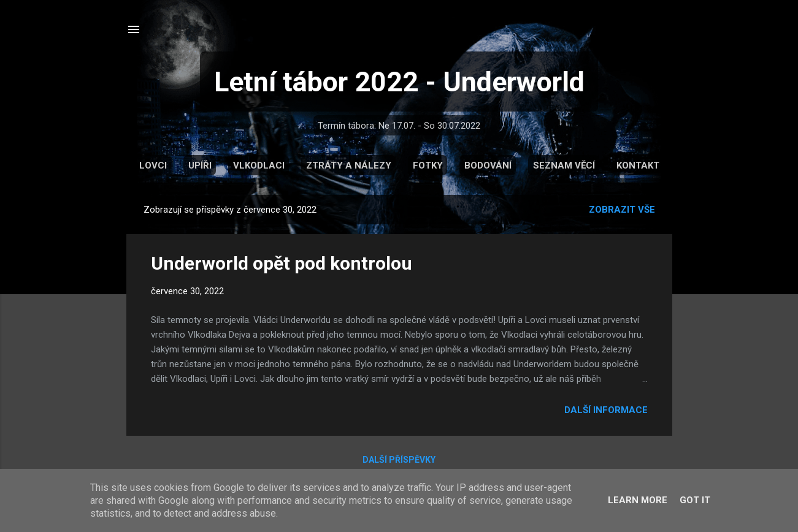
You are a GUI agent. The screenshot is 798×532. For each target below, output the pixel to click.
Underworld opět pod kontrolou (282, 263)
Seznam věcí (564, 165)
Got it (695, 500)
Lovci (153, 165)
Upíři (200, 165)
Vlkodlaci (259, 165)
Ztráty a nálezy (349, 165)
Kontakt (638, 165)
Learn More (638, 500)
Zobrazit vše (622, 210)
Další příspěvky (399, 460)
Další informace (606, 410)
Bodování (488, 165)
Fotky (428, 165)
